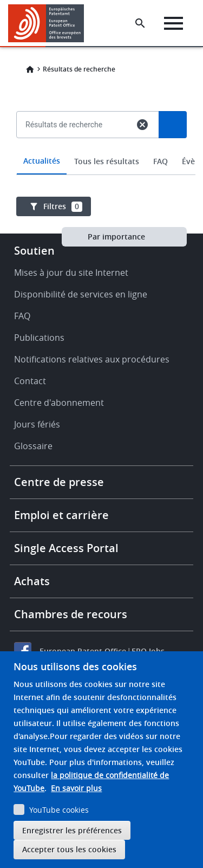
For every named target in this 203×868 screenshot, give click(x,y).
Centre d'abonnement (59, 403)
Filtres (63, 206)
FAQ (161, 161)
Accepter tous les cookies (69, 849)
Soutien (34, 251)
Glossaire (33, 446)
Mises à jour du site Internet (71, 273)
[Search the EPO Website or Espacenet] (140, 23)
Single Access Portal (66, 548)
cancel (142, 125)
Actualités (42, 161)
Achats (32, 581)
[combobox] (101, 150)
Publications (39, 338)
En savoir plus (76, 788)
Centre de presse (59, 482)
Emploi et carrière (61, 515)
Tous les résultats (107, 161)
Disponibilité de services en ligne (81, 294)
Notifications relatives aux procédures (92, 359)
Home (30, 69)
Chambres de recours (71, 614)
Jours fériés (37, 424)
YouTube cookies (59, 810)
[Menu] (173, 23)
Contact (30, 381)
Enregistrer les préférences (72, 830)
